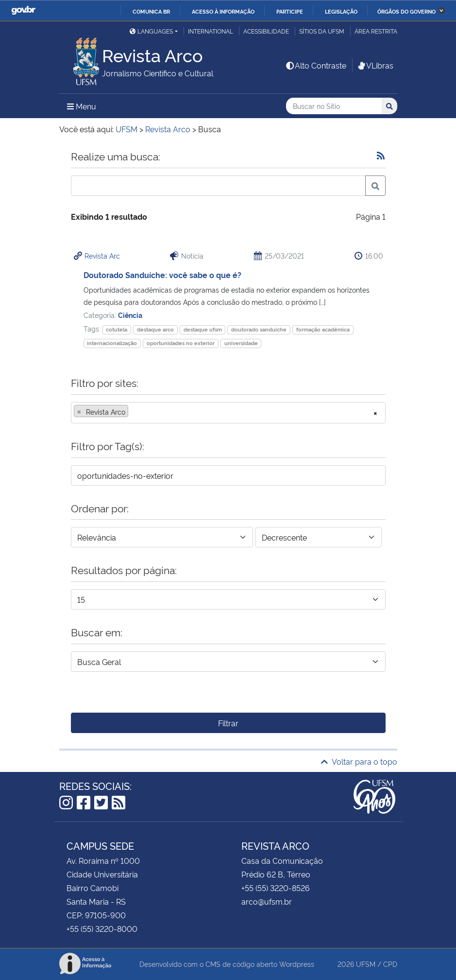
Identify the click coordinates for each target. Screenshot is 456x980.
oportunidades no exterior (181, 343)
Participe (290, 11)
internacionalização (112, 343)
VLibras (375, 65)
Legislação (341, 11)
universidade (241, 343)
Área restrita (376, 31)
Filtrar (228, 723)
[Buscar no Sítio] (334, 106)
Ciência (130, 315)
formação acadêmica (323, 329)
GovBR (23, 10)
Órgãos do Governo (406, 11)
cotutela (117, 329)
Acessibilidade (266, 31)
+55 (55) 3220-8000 (102, 928)
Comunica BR (151, 11)
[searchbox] (134, 412)
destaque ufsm (203, 329)
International (211, 31)
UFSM (366, 964)
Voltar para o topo (359, 761)
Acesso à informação (223, 11)
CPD (390, 964)
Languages (151, 31)
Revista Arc (102, 255)
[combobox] (228, 413)
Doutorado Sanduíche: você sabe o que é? (162, 275)
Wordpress (297, 964)
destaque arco (155, 329)
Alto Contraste (316, 65)
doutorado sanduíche (259, 329)
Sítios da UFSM (322, 31)
